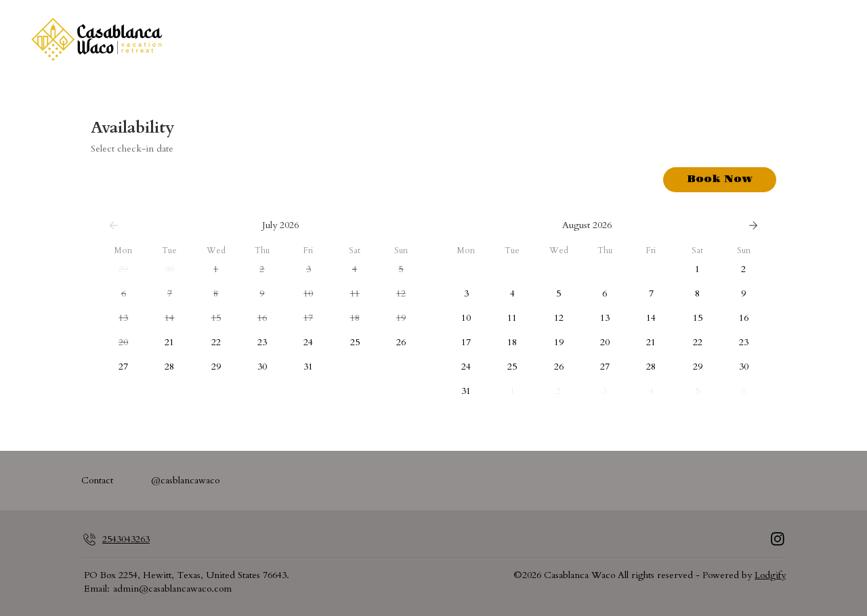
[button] (123, 269)
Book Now (720, 179)
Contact (97, 480)
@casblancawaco (185, 480)
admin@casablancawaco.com (172, 589)
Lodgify (770, 575)
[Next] (753, 225)
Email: (97, 589)
